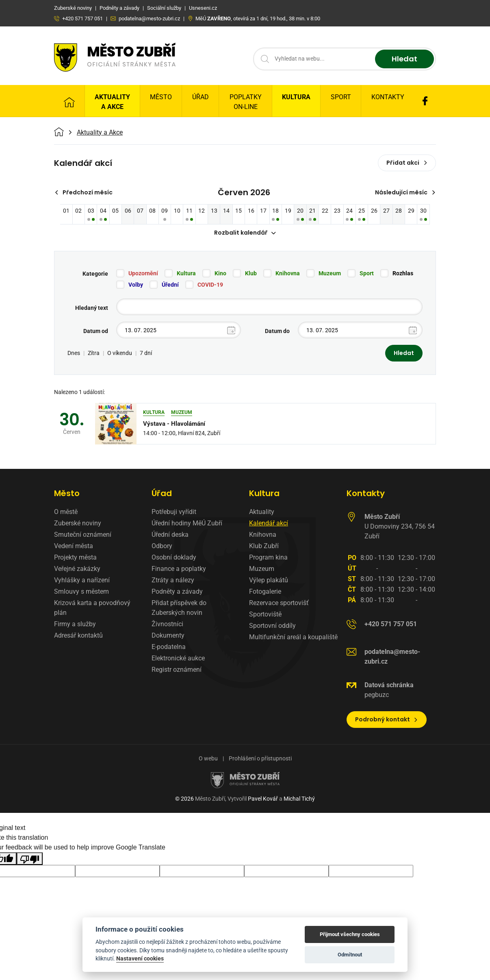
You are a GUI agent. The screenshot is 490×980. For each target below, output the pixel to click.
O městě (66, 512)
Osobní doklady (174, 558)
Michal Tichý (299, 799)
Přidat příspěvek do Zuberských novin (179, 608)
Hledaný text (92, 308)
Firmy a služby (75, 624)
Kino (220, 274)
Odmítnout (350, 955)
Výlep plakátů (269, 580)
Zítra (94, 353)
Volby (136, 285)
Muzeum (330, 274)
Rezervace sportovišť (279, 603)
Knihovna (288, 274)
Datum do (277, 331)
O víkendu (120, 353)
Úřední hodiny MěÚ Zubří (187, 524)
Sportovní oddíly (272, 626)
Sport (341, 97)
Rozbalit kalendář (245, 233)
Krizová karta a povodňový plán (92, 608)
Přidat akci (407, 163)
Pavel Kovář (263, 799)
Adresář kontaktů (78, 636)
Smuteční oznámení (83, 535)
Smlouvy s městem (81, 592)
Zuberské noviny (78, 524)
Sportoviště (265, 615)
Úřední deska (170, 535)
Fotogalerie (265, 592)
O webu (208, 759)
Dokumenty (168, 636)
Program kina (268, 558)
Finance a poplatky (179, 569)
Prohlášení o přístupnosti (260, 759)
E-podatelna (169, 647)
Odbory (162, 546)
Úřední (170, 285)
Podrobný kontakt (387, 720)
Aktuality (262, 512)
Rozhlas (403, 274)
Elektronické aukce (178, 659)
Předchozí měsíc (83, 192)
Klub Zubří (264, 546)
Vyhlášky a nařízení (82, 580)
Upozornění (143, 274)
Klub (251, 274)
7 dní (146, 353)
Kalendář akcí (269, 524)
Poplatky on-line (246, 102)
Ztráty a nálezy (173, 580)
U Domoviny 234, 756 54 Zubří (400, 527)
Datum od (96, 331)
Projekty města (75, 558)
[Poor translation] (30, 859)
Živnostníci (167, 624)
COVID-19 (210, 285)
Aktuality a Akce (112, 102)
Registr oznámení (177, 670)
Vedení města (74, 546)
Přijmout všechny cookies (350, 934)
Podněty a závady (177, 592)
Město (161, 97)
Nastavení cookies (140, 958)
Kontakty (388, 97)
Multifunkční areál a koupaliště (293, 637)
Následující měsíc (405, 192)
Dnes (74, 353)
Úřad (201, 97)
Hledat (404, 59)
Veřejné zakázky (77, 569)
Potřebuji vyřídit (174, 512)
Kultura (296, 97)
